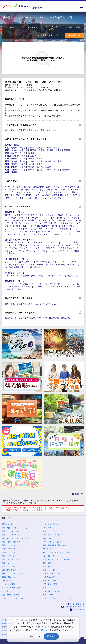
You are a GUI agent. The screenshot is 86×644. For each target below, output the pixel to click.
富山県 (14, 153)
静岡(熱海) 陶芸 (8, 524)
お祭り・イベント (14, 198)
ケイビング (66, 242)
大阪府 (31, 161)
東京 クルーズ (7, 563)
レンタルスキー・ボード (57, 286)
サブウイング (60, 232)
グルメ (58, 192)
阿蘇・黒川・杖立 (30, 130)
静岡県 (14, 159)
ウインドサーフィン (32, 223)
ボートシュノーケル (34, 229)
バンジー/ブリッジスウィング (55, 251)
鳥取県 (31, 167)
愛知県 (31, 159)
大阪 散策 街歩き (51, 524)
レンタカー (28, 198)
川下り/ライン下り (61, 262)
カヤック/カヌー (26, 262)
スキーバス (39, 286)
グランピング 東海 (50, 584)
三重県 (40, 159)
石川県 (23, 153)
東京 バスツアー (8, 566)
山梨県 (33, 156)
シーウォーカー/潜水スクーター (51, 220)
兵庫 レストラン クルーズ (12, 573)
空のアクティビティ (14, 273)
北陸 (7, 153)
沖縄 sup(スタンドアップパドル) (14, 528)
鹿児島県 (66, 170)
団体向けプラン (42, 198)
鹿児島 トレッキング (10, 552)
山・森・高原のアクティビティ (38, 187)
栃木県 (59, 150)
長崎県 (31, 170)
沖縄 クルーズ (49, 531)
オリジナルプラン (73, 195)
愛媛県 (40, 164)
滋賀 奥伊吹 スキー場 (10, 595)
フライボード (50, 223)
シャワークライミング (66, 265)
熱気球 (40, 276)
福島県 (57, 148)
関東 (7, 150)
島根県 (40, 167)
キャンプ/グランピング (29, 251)
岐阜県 (23, 159)
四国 (7, 164)
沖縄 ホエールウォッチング (12, 545)
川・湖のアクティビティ (64, 187)
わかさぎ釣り (13, 286)
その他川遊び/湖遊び (35, 267)
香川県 (31, 164)
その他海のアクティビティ (62, 234)
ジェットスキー (20, 232)
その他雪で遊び (14, 289)
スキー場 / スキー (8, 591)
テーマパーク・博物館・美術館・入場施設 (31, 195)
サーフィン (16, 223)
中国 (7, 167)
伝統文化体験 (57, 195)
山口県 (48, 167)
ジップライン (11, 251)
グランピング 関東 (50, 581)
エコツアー (51, 248)
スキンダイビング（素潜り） (65, 226)
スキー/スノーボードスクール (51, 284)
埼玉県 (33, 150)
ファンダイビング (29, 215)
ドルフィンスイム (66, 223)
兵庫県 (40, 161)
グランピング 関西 (8, 584)
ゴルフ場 (13, 248)
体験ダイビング (12, 215)
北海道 (8, 145)
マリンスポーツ (50, 218)
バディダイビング (39, 234)
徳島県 (14, 164)
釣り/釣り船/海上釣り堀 (24, 220)
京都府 (23, 161)
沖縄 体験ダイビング (51, 535)
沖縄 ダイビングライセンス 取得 (15, 538)
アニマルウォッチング (68, 248)
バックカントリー (27, 284)
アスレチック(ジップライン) (12, 598)
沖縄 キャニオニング (10, 531)
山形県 (48, 148)
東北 (7, 148)
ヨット (32, 232)
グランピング (7, 581)
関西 (7, 161)
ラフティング (11, 262)
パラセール (35, 218)
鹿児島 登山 (48, 549)
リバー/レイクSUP (45, 265)
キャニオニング (43, 262)
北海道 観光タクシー (51, 573)
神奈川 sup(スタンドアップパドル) (57, 552)
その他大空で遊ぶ (72, 276)
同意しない (35, 636)
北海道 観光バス (8, 577)
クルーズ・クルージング (18, 234)
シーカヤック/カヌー (18, 218)
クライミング (53, 242)
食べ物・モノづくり (56, 190)
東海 (7, 159)
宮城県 (31, 148)
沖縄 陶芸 (47, 538)
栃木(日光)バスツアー (10, 570)
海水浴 (62, 218)
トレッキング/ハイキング (33, 242)
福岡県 (14, 170)
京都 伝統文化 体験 (10, 559)
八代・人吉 (51, 130)
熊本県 (40, 170)
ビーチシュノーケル (14, 229)
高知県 (23, 164)
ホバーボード (51, 229)
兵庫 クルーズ (49, 570)
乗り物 (43, 190)
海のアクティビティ (14, 187)
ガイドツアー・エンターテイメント (38, 192)
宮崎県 (57, 170)
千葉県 (42, 150)
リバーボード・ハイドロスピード (20, 265)
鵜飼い (74, 262)
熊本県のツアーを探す (39, 318)
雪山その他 (27, 286)
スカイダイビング (54, 276)
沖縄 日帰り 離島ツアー (12, 542)
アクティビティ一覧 (77, 604)
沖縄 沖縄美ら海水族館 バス (55, 545)
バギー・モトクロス (32, 245)
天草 (42, 130)
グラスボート (75, 232)
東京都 (14, 150)
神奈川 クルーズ (8, 556)
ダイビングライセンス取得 (51, 215)
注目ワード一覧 (79, 609)
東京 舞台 (47, 566)
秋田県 (40, 148)
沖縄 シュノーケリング (11, 535)
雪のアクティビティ (29, 190)
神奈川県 (24, 150)
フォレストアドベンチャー (32, 248)
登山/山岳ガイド (12, 242)
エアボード (76, 286)
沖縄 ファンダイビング (52, 542)
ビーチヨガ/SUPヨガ (40, 226)
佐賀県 (23, 170)
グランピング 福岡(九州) (11, 588)
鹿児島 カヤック (8, 549)
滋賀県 (14, 161)
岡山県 (14, 167)
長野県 (25, 156)
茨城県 (50, 150)
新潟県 (16, 156)
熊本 (7, 130)
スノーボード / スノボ (51, 591)
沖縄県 (14, 172)
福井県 (31, 153)
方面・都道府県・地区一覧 (74, 607)
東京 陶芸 (47, 563)
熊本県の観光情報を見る (60, 318)
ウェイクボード (45, 232)
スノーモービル (73, 284)
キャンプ (46, 588)
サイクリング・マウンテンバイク (58, 245)
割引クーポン (56, 198)
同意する (51, 636)
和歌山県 (58, 161)
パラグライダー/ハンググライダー (20, 276)
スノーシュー (11, 284)
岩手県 (23, 148)
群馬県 (67, 150)
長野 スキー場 (48, 595)
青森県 (14, 148)
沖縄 (7, 172)
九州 (7, 170)
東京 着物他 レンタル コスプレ (56, 559)
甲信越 (8, 156)
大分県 (48, 170)
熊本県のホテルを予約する (17, 318)
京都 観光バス (49, 556)
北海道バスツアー (50, 577)
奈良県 (48, 161)
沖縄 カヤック (49, 528)
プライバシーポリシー (39, 630)
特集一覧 (79, 494)
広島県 (23, 167)
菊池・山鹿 (16, 130)
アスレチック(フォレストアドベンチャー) (59, 598)
